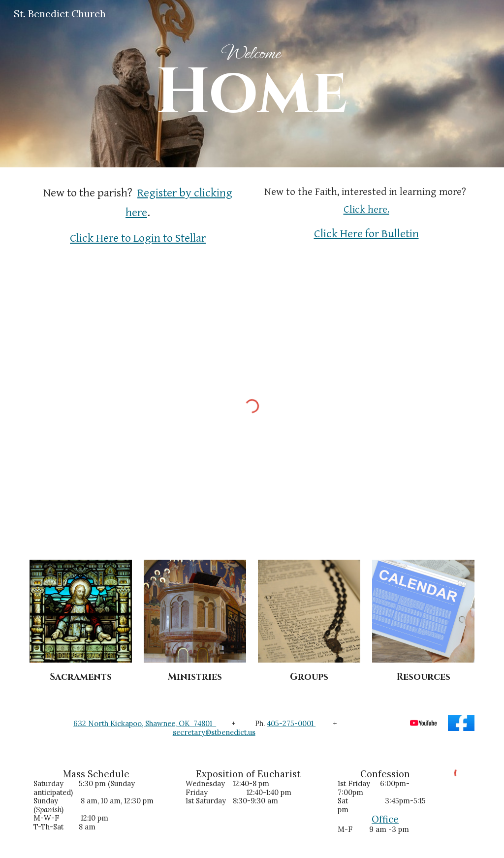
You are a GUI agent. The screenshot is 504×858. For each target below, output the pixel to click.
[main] (252, 83)
